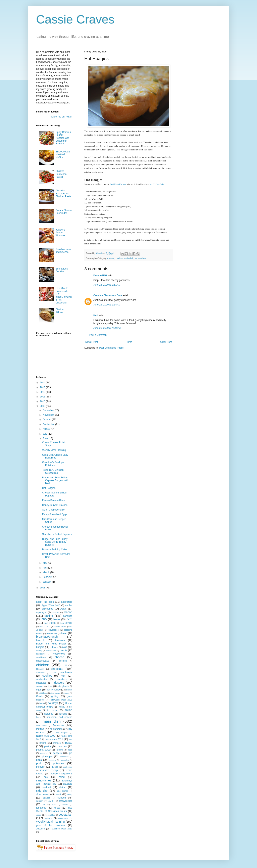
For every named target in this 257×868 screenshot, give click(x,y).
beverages (53, 630)
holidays (53, 703)
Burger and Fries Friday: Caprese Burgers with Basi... (55, 480)
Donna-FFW (100, 276)
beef (69, 619)
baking (49, 616)
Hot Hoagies (49, 488)
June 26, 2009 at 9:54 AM (107, 305)
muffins (40, 729)
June (46, 438)
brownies (60, 640)
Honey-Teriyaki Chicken (55, 505)
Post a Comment (98, 335)
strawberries (66, 801)
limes (39, 717)
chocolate (57, 669)
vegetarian (66, 815)
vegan (39, 815)
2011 (43, 397)
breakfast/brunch (47, 637)
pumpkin (41, 767)
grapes (66, 693)
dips (50, 686)
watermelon (63, 818)
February (48, 577)
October (47, 420)
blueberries (52, 633)
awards (56, 612)
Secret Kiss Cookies (62, 270)
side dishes (62, 791)
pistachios (64, 757)
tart (44, 804)
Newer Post (92, 342)
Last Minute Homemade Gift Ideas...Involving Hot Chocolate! (64, 295)
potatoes (59, 763)
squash (40, 801)
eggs (39, 690)
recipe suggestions (62, 774)
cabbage (54, 647)
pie (71, 753)
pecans (44, 753)
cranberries (42, 679)
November (49, 415)
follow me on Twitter (62, 117)
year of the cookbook (51, 825)
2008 (43, 588)
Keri (96, 316)
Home (129, 342)
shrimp (62, 787)
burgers (40, 647)
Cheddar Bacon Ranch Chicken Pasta (63, 194)
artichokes (47, 609)
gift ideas (43, 693)
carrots (63, 650)
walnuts (48, 818)
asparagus (41, 612)
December (49, 410)
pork (39, 763)
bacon (68, 612)
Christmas (40, 672)
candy (39, 650)
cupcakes (41, 683)
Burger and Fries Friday (51, 644)
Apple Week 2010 (51, 605)
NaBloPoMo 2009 (46, 736)
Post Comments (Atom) (112, 348)
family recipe (54, 690)
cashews (40, 654)
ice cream (53, 710)
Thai (54, 804)
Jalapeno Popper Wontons (61, 233)
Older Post (166, 342)
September (49, 424)
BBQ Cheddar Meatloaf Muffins (63, 155)
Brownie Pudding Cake (54, 549)
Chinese (40, 669)
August (47, 429)
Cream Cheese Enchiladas (64, 212)
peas (70, 750)
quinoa (55, 767)
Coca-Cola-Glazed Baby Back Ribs (55, 456)
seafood (47, 787)
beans (57, 619)
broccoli (40, 640)
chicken (119, 258)
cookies (47, 676)
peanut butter (43, 750)
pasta (69, 743)
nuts (70, 739)
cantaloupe (51, 651)
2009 (43, 406)
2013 (43, 387)
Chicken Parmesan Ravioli (61, 174)
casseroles (59, 654)
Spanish (46, 798)
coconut (52, 672)
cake (65, 647)
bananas (68, 616)
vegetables (50, 815)
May (45, 563)
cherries (63, 661)
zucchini (40, 829)
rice (46, 777)
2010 (43, 401)
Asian (63, 609)
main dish (129, 258)
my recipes (62, 733)
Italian (68, 710)
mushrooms (56, 729)
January (47, 582)
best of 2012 (59, 626)
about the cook (45, 602)
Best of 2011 (45, 626)
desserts (40, 686)
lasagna (48, 714)
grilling (55, 696)
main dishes (42, 726)
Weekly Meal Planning (54, 450)
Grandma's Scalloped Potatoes (54, 464)
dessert (59, 683)
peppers (57, 753)
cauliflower (41, 657)
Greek (39, 696)
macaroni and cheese (60, 717)
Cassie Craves (75, 19)
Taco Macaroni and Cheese (63, 251)
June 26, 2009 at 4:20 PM (107, 328)
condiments (66, 672)
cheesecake (43, 661)
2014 (43, 383)
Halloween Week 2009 (61, 700)
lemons (63, 714)
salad (62, 777)
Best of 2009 (50, 623)
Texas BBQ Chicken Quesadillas (53, 471)
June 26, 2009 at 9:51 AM (107, 285)
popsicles (65, 760)
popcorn (52, 760)
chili (65, 665)
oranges (57, 743)
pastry (48, 746)
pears (60, 750)
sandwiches (140, 258)
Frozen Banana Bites (53, 500)
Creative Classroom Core (108, 295)
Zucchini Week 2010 (62, 829)
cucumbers (61, 679)
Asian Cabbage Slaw (53, 510)
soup (70, 794)
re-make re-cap (49, 770)
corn (64, 676)
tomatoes (41, 808)
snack (58, 794)
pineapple (47, 757)
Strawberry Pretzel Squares (57, 534)
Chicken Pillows (60, 311)
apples (69, 605)
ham (41, 703)
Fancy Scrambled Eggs (55, 514)
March (46, 572)
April (45, 568)
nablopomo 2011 (54, 739)
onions (43, 743)
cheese (111, 258)
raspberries (67, 767)
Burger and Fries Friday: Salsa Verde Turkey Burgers (55, 542)
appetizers (67, 602)
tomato (65, 804)
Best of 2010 (66, 623)
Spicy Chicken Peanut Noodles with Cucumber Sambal (63, 138)
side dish (42, 791)
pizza (39, 760)
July (45, 434)
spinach (62, 798)
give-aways (55, 693)
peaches (62, 746)
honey (62, 707)
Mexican (58, 725)
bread (64, 633)
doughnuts (63, 686)
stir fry (51, 801)
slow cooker (43, 794)
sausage (68, 784)
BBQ (44, 619)
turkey (57, 808)
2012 (43, 392)
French (69, 690)
